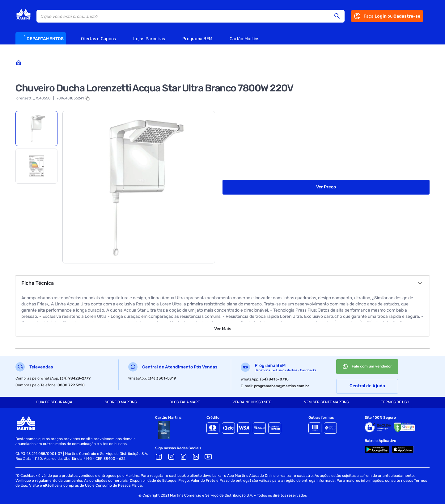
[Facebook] (159, 457)
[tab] (36, 128)
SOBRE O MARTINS (121, 402)
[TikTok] (184, 457)
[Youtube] (208, 457)
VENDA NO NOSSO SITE (252, 402)
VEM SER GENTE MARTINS (326, 402)
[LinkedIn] (196, 457)
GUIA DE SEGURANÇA (54, 402)
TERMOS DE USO (395, 402)
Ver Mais (223, 329)
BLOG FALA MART (185, 402)
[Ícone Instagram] (171, 457)
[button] (339, 16)
